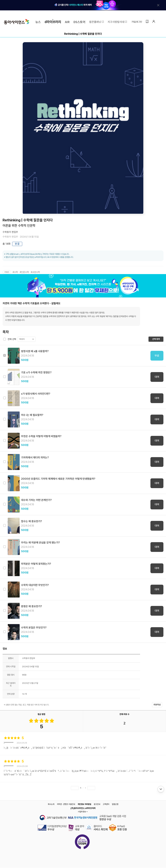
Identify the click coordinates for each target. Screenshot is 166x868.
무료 (157, 356)
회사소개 (51, 804)
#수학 (15, 272)
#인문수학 (24, 272)
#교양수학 (35, 272)
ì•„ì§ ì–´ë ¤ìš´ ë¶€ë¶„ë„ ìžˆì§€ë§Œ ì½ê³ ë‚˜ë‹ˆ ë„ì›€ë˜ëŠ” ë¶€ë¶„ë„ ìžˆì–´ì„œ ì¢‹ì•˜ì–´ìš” (55, 748)
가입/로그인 (137, 22)
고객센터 (106, 804)
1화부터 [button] (22, 339)
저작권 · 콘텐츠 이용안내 (66, 804)
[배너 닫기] (158, 5)
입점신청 (115, 804)
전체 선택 (12, 339)
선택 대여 (156, 339)
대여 (157, 377)
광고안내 (97, 804)
